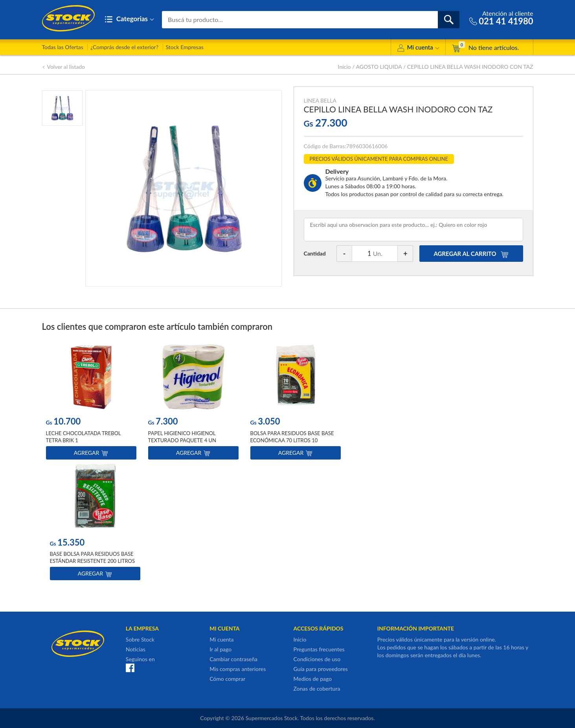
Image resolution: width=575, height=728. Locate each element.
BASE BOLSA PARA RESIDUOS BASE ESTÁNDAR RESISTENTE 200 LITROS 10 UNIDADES (92, 561)
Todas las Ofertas (63, 47)
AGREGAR (471, 254)
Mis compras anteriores (238, 669)
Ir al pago (220, 649)
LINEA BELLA (320, 100)
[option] (91, 403)
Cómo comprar (227, 679)
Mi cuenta (418, 49)
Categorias (130, 19)
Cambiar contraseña (233, 659)
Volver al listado (64, 67)
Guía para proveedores (320, 669)
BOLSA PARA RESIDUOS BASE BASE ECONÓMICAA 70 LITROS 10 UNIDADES (292, 440)
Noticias (136, 649)
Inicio (344, 67)
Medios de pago (312, 679)
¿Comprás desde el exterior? (124, 47)
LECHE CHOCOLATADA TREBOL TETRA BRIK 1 (84, 437)
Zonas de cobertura (317, 688)
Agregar (91, 453)
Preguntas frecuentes (319, 649)
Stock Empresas (185, 47)
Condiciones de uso (317, 659)
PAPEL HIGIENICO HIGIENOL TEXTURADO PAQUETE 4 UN (182, 437)
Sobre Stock (140, 639)
